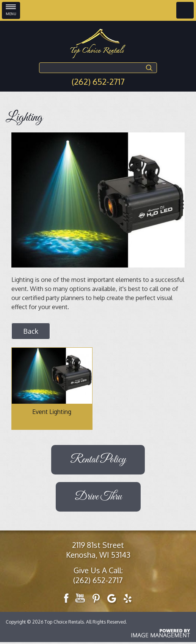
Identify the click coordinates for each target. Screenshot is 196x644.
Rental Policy (98, 460)
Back (31, 331)
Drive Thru (98, 497)
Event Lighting (52, 412)
